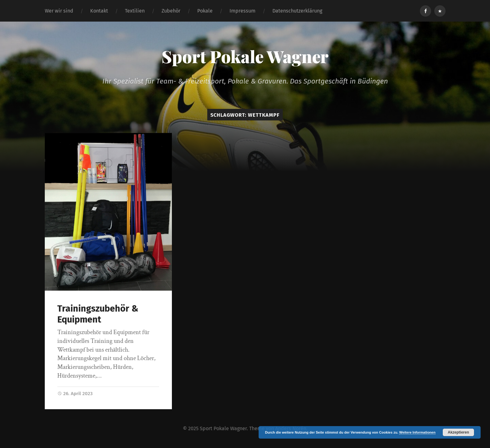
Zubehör (171, 11)
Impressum (242, 11)
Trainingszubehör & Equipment (98, 314)
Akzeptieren (458, 432)
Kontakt (99, 11)
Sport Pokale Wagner (245, 56)
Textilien (135, 11)
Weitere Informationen (417, 432)
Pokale (205, 11)
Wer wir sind (59, 11)
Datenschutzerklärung (297, 11)
